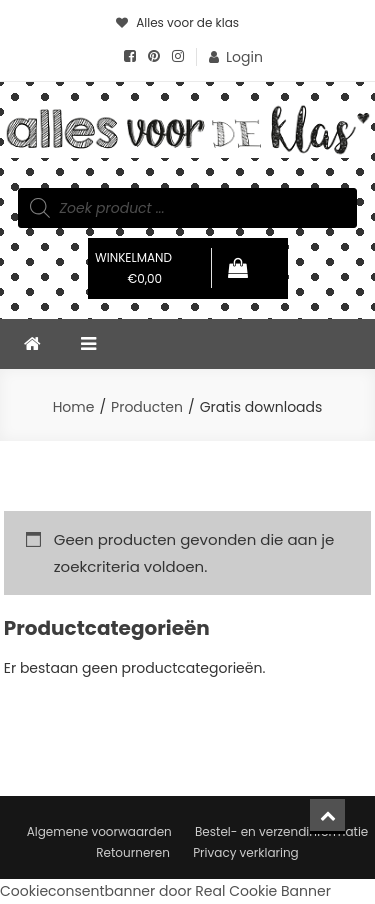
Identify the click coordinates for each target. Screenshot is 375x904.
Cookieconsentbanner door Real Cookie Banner (165, 891)
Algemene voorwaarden (99, 831)
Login (244, 57)
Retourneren (133, 852)
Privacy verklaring (246, 852)
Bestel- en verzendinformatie (281, 831)
